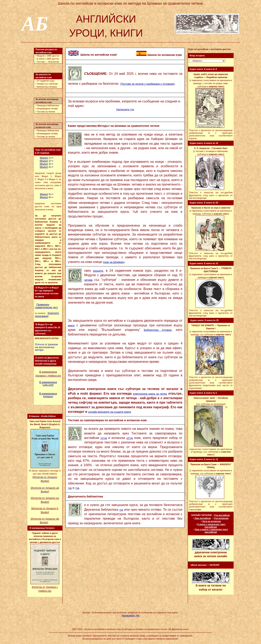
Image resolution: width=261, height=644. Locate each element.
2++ (47, 161)
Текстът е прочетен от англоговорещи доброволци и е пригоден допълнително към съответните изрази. (211, 134)
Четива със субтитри (47, 84)
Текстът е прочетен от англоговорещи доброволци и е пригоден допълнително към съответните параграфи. (211, 505)
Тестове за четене (46, 112)
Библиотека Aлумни (47, 87)
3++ (47, 164)
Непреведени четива (47, 109)
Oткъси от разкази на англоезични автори (46, 347)
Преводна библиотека (48, 105)
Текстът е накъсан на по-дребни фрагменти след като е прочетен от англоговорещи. (211, 195)
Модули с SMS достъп (48, 56)
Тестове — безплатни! (48, 62)
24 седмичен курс (46, 81)
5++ (46, 194)
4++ (47, 167)
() (147, 84)
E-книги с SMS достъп (48, 59)
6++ (46, 197)
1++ (46, 158)
